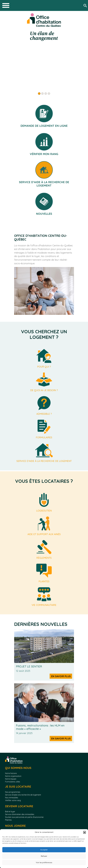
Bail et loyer (10, 812)
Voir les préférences (44, 862)
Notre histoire (11, 773)
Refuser (44, 856)
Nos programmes (13, 792)
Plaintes (8, 820)
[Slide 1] (39, 94)
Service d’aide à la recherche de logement (23, 795)
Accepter (44, 850)
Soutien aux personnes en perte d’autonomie (24, 817)
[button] (85, 832)
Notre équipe (11, 779)
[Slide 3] (46, 94)
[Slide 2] (42, 94)
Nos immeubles (12, 798)
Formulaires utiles (13, 782)
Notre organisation (13, 776)
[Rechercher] (86, 6)
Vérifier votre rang (13, 800)
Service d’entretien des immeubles (20, 814)
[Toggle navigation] (6, 5)
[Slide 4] (49, 94)
